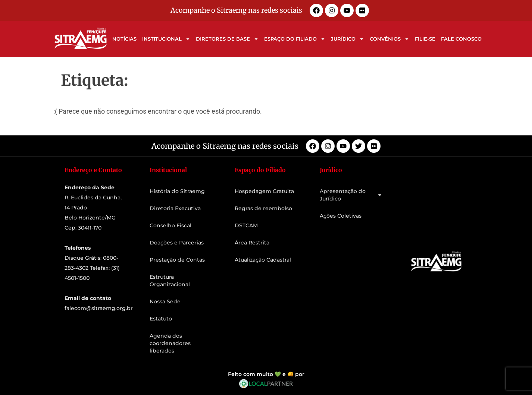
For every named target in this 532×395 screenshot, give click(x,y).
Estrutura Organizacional (170, 281)
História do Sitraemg (177, 191)
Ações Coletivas (341, 216)
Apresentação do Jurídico (351, 195)
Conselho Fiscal (170, 225)
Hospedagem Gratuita (264, 191)
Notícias (124, 39)
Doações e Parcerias (177, 243)
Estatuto (161, 319)
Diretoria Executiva (175, 208)
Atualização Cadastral (263, 260)
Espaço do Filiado (295, 39)
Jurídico (348, 39)
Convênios (389, 39)
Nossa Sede (165, 301)
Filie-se (425, 39)
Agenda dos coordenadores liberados (170, 343)
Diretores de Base (227, 39)
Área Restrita (252, 243)
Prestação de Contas (177, 260)
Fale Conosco (461, 39)
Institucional (166, 39)
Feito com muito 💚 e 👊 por (266, 374)
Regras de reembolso (263, 208)
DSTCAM (246, 225)
